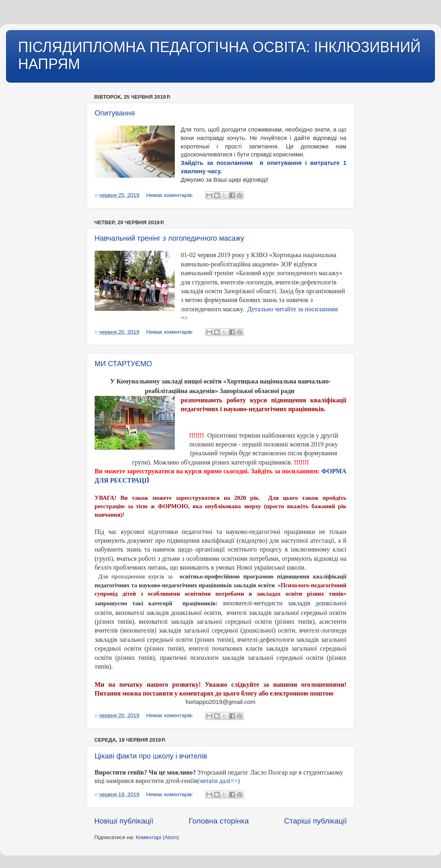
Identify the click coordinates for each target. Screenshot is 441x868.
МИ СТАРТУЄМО (123, 364)
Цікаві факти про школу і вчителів (151, 756)
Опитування (115, 113)
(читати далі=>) (219, 781)
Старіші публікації (316, 821)
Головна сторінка (219, 821)
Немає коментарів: (171, 195)
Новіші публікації (124, 821)
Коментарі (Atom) (157, 837)
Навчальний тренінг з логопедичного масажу (169, 238)
